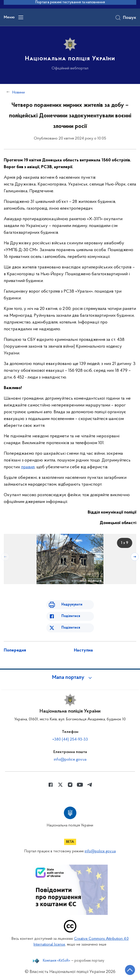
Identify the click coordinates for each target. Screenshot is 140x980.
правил (28, 467)
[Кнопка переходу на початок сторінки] (130, 970)
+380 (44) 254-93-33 (70, 739)
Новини (19, 92)
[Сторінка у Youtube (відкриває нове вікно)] (80, 785)
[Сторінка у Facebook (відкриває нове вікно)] (51, 785)
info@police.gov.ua (70, 760)
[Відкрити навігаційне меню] (21, 17)
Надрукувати (72, 605)
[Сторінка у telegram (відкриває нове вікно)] (90, 785)
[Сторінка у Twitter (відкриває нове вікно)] (60, 785)
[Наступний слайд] (135, 557)
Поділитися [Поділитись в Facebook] (71, 616)
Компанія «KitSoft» (57, 961)
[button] (70, 678)
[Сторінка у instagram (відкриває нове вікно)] (70, 785)
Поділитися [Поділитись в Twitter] (71, 628)
